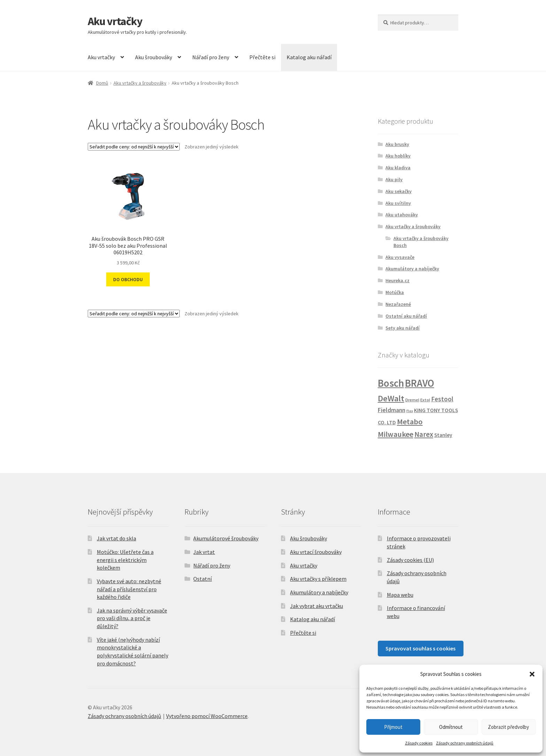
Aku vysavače (400, 257)
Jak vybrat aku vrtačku (317, 606)
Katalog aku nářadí (309, 57)
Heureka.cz (397, 280)
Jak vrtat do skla (116, 538)
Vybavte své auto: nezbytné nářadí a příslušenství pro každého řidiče (129, 589)
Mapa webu (400, 595)
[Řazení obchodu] (134, 147)
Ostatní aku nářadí (406, 316)
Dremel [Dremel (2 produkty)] (412, 400)
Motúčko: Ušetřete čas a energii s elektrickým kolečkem (125, 560)
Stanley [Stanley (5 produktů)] (443, 435)
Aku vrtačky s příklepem (318, 579)
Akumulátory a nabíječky (412, 269)
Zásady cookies (419, 743)
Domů (102, 83)
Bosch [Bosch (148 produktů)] (391, 383)
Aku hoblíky (398, 156)
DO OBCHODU (128, 279)
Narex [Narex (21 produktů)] (424, 434)
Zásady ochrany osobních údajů (465, 743)
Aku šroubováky (154, 57)
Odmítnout (451, 727)
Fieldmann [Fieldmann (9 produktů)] (392, 410)
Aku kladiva (398, 168)
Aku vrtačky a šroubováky (140, 83)
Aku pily (394, 179)
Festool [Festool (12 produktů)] (442, 399)
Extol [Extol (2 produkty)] (425, 400)
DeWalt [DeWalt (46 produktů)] (391, 398)
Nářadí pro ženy (211, 57)
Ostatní (202, 579)
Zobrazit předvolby (508, 727)
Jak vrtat (204, 552)
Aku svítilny (398, 203)
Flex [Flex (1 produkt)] (410, 411)
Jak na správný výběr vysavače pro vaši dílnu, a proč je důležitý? (132, 618)
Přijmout (393, 727)
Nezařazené (398, 304)
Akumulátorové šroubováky (226, 538)
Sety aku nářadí (403, 328)
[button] (532, 674)
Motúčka (395, 292)
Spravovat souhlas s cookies (420, 648)
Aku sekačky (399, 191)
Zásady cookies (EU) (410, 560)
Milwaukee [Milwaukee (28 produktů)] (396, 434)
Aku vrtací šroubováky (316, 552)
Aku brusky (397, 144)
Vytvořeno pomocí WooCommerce (207, 716)
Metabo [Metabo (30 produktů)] (410, 422)
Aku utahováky (402, 215)
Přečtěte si (262, 57)
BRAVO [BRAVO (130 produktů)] (420, 383)
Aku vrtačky (115, 21)
